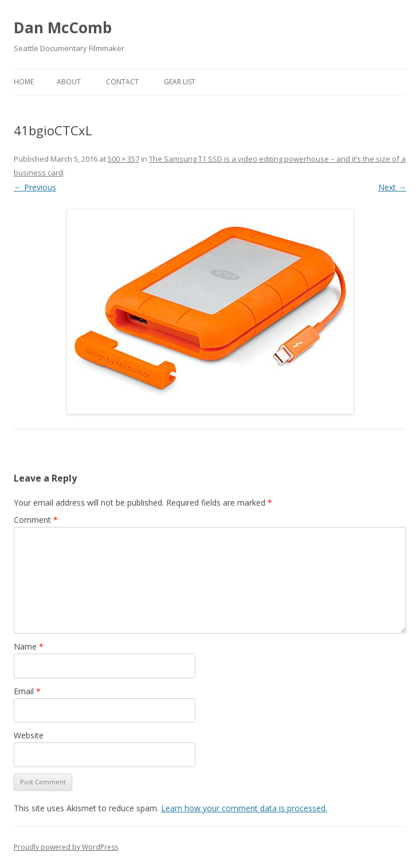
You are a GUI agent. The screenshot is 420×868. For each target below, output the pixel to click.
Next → (392, 187)
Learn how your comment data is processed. (244, 808)
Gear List (180, 82)
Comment (36, 520)
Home (24, 82)
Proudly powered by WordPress (66, 847)
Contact (122, 82)
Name (29, 646)
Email (27, 691)
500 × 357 (123, 159)
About (69, 82)
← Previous (35, 187)
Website (29, 735)
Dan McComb (63, 28)
